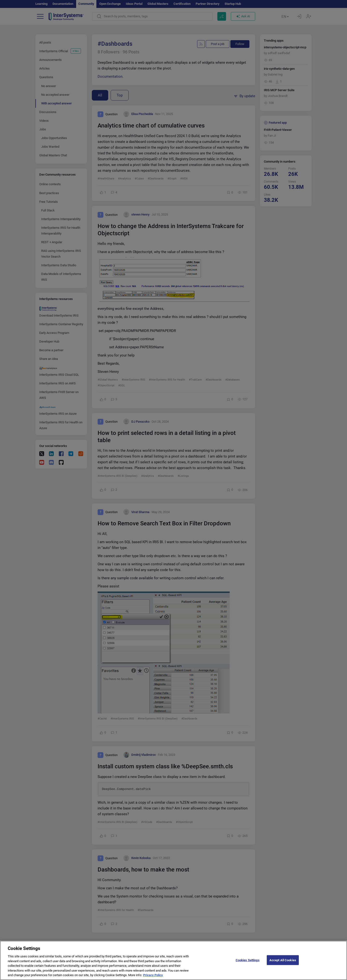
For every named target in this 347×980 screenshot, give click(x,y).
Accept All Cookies (283, 964)
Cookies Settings (248, 964)
